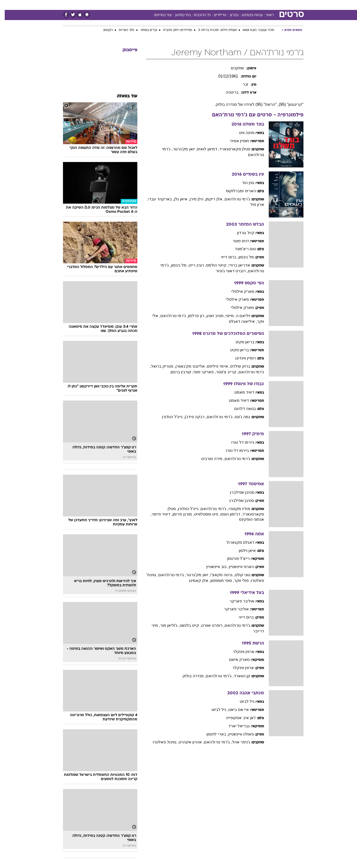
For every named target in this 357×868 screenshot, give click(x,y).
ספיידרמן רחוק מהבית (173, 30)
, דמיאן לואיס (203, 149)
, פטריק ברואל (159, 366)
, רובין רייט (193, 265)
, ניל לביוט (215, 710)
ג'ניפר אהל (237, 742)
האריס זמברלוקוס (236, 191)
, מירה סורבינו (208, 459)
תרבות (233, 5)
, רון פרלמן (193, 316)
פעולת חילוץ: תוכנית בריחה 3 (213, 30)
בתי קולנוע (178, 15)
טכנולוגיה (140, 5)
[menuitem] (263, 5)
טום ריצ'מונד (241, 249)
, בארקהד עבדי (156, 199)
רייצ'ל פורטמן (234, 558)
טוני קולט (238, 575)
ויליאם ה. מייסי (233, 316)
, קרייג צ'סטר (222, 372)
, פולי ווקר (238, 581)
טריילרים (215, 15)
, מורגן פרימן (178, 514)
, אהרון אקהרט (187, 742)
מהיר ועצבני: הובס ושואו (254, 30)
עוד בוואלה (122, 96)
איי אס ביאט (234, 710)
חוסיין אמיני (235, 141)
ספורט (250, 5)
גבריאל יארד (234, 726)
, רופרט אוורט (208, 625)
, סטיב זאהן (211, 316)
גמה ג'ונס (238, 417)
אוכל (191, 5)
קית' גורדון (241, 233)
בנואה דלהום (240, 409)
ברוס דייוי (242, 617)
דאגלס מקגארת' (236, 542)
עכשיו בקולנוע (248, 15)
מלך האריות (122, 30)
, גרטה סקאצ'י (218, 575)
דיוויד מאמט (240, 392)
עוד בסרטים (158, 15)
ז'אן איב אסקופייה (236, 718)
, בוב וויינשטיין (213, 567)
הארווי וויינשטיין (237, 567)
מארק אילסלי (238, 291)
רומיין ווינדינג (241, 358)
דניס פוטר (236, 241)
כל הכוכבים (198, 15)
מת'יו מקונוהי (235, 509)
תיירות (159, 5)
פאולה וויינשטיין (236, 734)
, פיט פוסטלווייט (203, 514)
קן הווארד (237, 676)
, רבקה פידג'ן (191, 417)
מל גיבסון (241, 257)
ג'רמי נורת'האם (233, 199)
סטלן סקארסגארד (230, 149)
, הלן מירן (193, 199)
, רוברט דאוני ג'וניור (227, 271)
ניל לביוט (242, 701)
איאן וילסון (243, 551)
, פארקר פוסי (200, 372)
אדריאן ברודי (235, 265)
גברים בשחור (144, 30)
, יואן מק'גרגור (180, 149)
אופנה (122, 5)
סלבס (218, 5)
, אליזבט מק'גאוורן (186, 366)
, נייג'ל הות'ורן (168, 417)
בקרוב (229, 15)
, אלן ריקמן (210, 199)
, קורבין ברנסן (177, 372)
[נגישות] (7, 5)
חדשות (266, 5)
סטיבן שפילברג (237, 492)
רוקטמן (103, 30)
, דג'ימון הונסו (227, 514)
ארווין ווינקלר (239, 652)
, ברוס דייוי (225, 257)
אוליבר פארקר (237, 601)
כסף (204, 5)
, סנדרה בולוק (189, 676)
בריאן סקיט (240, 342)
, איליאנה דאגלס (238, 321)
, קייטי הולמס (212, 265)
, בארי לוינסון (213, 734)
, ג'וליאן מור (165, 625)
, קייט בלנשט (186, 625)
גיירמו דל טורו (238, 442)
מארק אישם (235, 660)
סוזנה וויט (242, 133)
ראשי (265, 15)
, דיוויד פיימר (157, 514)
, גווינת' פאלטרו (161, 742)
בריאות (176, 5)
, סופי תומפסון (218, 581)
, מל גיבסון (175, 265)
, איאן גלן (177, 199)
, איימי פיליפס (214, 366)
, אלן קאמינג (195, 581)
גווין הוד (243, 183)
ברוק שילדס (236, 366)
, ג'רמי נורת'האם (170, 316)
